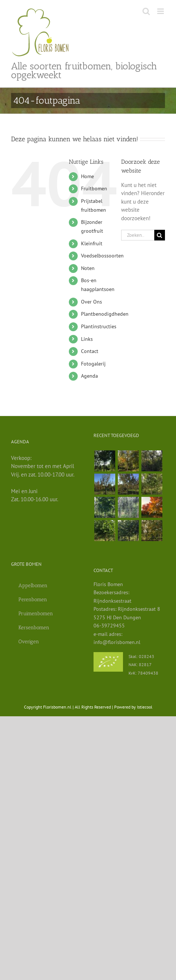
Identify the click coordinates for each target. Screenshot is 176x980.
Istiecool (145, 707)
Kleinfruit (92, 243)
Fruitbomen (94, 188)
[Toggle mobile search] (146, 11)
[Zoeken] (160, 235)
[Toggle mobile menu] (161, 11)
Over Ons (91, 302)
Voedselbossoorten (102, 256)
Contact (90, 351)
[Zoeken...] (138, 235)
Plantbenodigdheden (105, 314)
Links (87, 339)
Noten (88, 268)
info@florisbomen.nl (117, 642)
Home (87, 176)
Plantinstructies (99, 326)
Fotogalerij (93, 364)
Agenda (89, 376)
